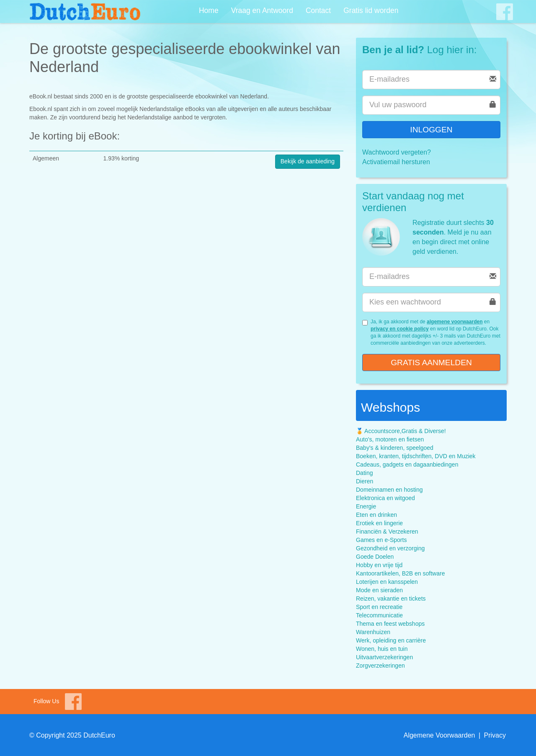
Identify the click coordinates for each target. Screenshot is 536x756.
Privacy (495, 735)
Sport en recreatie (379, 607)
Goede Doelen (375, 557)
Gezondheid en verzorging (390, 548)
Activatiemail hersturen (396, 162)
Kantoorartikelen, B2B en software (400, 573)
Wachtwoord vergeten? (397, 152)
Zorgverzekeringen (380, 666)
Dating (364, 473)
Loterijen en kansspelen (387, 582)
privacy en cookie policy (400, 329)
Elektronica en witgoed (385, 498)
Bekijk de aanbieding (308, 161)
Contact (318, 10)
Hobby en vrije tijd (379, 565)
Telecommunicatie (379, 615)
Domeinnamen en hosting (389, 490)
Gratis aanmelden (431, 363)
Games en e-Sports (381, 540)
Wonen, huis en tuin (382, 649)
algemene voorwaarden (455, 322)
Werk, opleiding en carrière (391, 640)
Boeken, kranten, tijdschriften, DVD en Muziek (416, 456)
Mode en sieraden (379, 590)
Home (209, 10)
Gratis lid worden (371, 10)
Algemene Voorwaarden (439, 735)
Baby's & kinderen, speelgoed (395, 448)
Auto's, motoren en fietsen (390, 439)
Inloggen (431, 130)
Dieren (365, 481)
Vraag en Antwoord (262, 10)
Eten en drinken (376, 515)
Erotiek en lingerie (379, 523)
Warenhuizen (373, 632)
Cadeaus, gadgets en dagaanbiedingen (407, 464)
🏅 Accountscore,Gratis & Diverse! (401, 431)
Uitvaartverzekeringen (384, 657)
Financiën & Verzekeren (387, 532)
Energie (366, 506)
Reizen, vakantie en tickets (391, 599)
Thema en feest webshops (390, 624)
